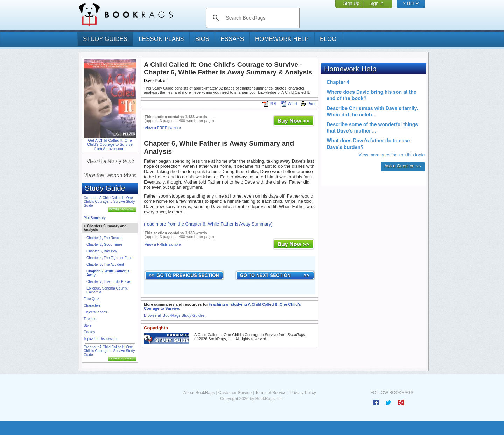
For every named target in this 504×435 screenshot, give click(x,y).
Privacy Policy (303, 393)
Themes (90, 319)
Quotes (89, 332)
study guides (105, 39)
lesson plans (161, 39)
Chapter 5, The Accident (105, 265)
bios (202, 39)
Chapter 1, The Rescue (104, 238)
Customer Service (235, 393)
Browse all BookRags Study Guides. (175, 315)
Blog (328, 39)
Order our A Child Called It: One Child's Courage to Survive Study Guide (109, 202)
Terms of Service (271, 393)
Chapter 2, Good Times (104, 245)
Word (289, 104)
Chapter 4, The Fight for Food (110, 258)
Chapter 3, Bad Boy (102, 251)
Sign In (376, 3)
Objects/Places (95, 312)
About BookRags (199, 393)
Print (308, 104)
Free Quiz (91, 299)
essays (232, 39)
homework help (282, 39)
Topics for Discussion (100, 339)
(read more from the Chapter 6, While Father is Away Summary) (208, 224)
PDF (270, 104)
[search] (260, 18)
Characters (92, 305)
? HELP (411, 3)
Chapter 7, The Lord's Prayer (109, 282)
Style (87, 325)
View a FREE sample (163, 128)
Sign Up (351, 3)
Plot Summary (95, 218)
